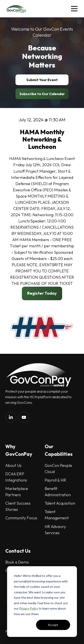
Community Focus (21, 518)
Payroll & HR (55, 480)
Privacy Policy (29, 608)
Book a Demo (17, 562)
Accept (53, 625)
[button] (74, 9)
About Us (13, 465)
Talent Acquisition (60, 503)
